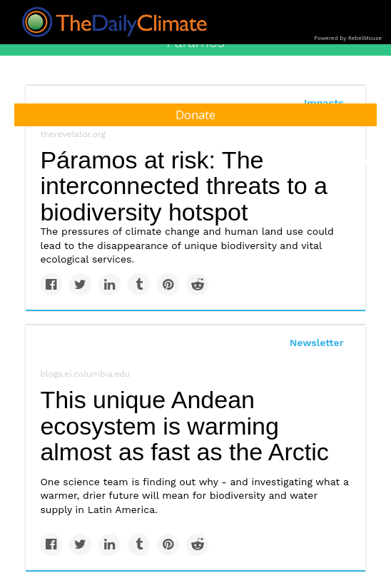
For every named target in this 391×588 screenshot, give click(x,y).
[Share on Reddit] (197, 284)
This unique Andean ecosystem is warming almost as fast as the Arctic (184, 426)
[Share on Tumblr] (139, 284)
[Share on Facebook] (51, 284)
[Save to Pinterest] (168, 284)
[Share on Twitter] (80, 284)
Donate (195, 115)
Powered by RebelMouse (348, 38)
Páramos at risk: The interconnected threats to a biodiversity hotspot (184, 186)
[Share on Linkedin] (110, 284)
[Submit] (371, 163)
